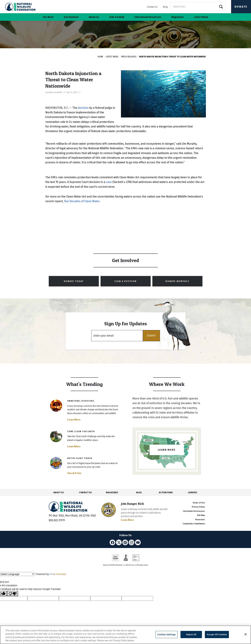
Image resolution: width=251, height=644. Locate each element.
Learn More (74, 420)
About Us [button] (94, 17)
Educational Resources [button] (148, 17)
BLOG (139, 492)
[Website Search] (198, 7)
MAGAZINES (112, 492)
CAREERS (192, 492)
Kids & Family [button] (117, 17)
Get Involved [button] (71, 17)
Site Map (201, 515)
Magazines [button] (178, 17)
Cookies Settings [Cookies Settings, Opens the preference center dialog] (167, 634)
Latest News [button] (201, 17)
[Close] (246, 634)
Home (100, 57)
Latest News (112, 57)
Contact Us (152, 7)
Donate (241, 7)
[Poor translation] (13, 594)
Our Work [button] (48, 17)
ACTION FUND (166, 492)
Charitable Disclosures (194, 511)
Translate (58, 574)
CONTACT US (85, 492)
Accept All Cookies (217, 634)
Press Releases (129, 57)
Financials (200, 520)
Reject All (191, 634)
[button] (151, 336)
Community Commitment (194, 524)
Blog (165, 7)
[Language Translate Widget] (17, 574)
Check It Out (74, 473)
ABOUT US (59, 492)
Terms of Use (199, 503)
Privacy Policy (198, 507)
